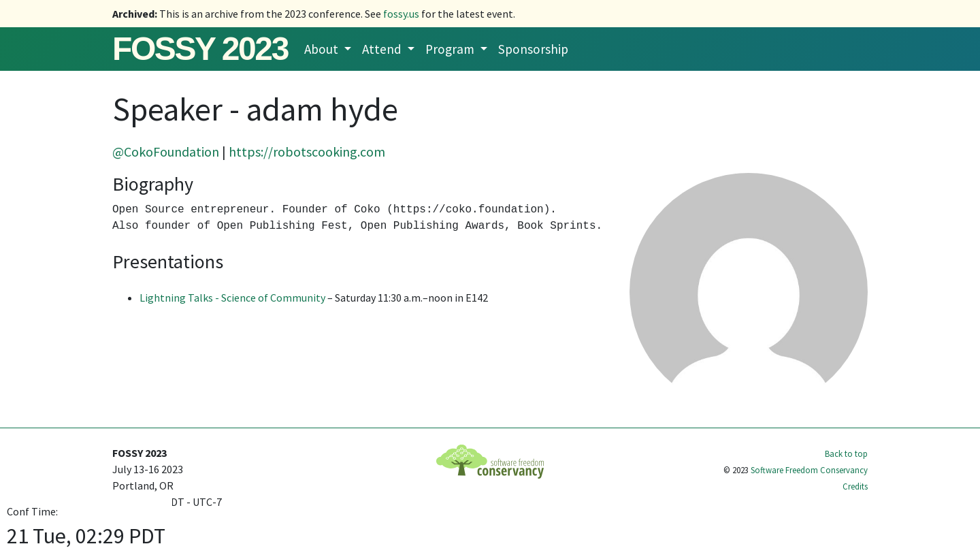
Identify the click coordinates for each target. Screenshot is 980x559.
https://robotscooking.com (307, 151)
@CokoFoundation (166, 151)
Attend (383, 49)
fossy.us (401, 14)
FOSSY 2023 (200, 49)
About (323, 49)
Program (451, 49)
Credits (855, 486)
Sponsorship (533, 49)
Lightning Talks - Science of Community (232, 298)
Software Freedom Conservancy (809, 470)
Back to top (846, 453)
